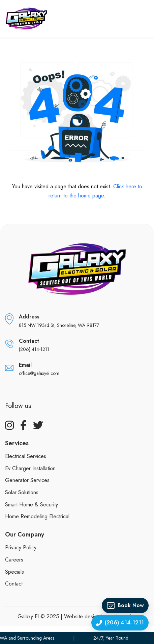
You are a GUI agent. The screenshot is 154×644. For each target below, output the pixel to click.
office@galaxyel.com (39, 373)
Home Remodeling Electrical (37, 516)
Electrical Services (26, 456)
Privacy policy (21, 547)
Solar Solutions (22, 492)
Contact (14, 584)
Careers (14, 560)
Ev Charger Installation (30, 468)
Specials (14, 572)
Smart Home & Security (32, 505)
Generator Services (27, 480)
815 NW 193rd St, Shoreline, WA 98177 (59, 325)
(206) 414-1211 (34, 349)
